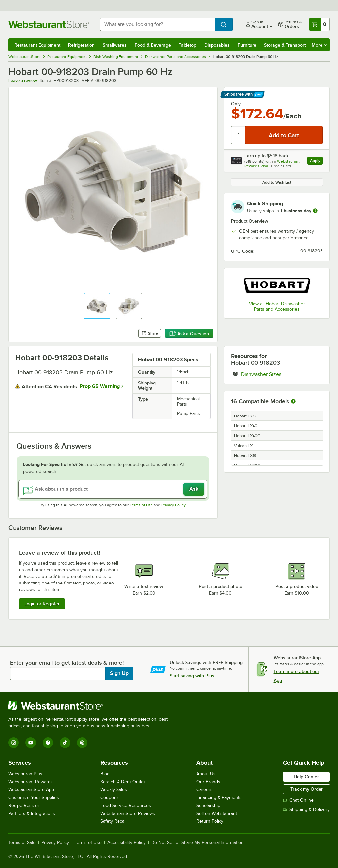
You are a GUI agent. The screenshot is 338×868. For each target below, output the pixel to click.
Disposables (217, 45)
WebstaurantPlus (25, 774)
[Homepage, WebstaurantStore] (49, 24)
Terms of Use (141, 505)
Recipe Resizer (24, 805)
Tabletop (187, 45)
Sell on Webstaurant (217, 813)
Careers (204, 790)
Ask (194, 489)
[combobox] (157, 24)
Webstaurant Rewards (31, 782)
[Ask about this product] (113, 489)
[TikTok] (65, 743)
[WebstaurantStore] (91, 706)
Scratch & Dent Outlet (123, 782)
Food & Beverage (153, 45)
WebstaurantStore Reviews (128, 813)
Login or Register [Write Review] (42, 604)
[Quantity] (238, 135)
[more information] (315, 211)
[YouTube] (31, 743)
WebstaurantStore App (31, 790)
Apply (316, 162)
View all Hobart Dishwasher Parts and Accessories (277, 306)
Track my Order (307, 789)
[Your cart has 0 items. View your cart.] (320, 24)
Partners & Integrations (32, 813)
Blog (105, 774)
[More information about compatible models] (293, 402)
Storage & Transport (285, 45)
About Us (206, 774)
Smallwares (115, 45)
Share (150, 333)
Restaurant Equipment (37, 45)
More (319, 45)
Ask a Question (189, 334)
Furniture (247, 45)
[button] (97, 306)
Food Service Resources (126, 805)
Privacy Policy (173, 505)
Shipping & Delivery (306, 809)
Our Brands (208, 782)
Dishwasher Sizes (281, 374)
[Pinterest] (82, 743)
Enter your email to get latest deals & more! (67, 663)
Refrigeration (81, 45)
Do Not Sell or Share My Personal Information (197, 843)
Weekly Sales (114, 790)
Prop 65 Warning (100, 386)
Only (236, 104)
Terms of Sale (22, 843)
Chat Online (298, 800)
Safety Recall (113, 821)
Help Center (306, 777)
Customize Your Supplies (34, 798)
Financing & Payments (219, 798)
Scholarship (208, 805)
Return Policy (210, 821)
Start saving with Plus (192, 676)
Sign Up (119, 673)
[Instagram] (14, 743)
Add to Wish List (277, 182)
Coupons (110, 798)
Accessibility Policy (126, 843)
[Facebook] (48, 743)
